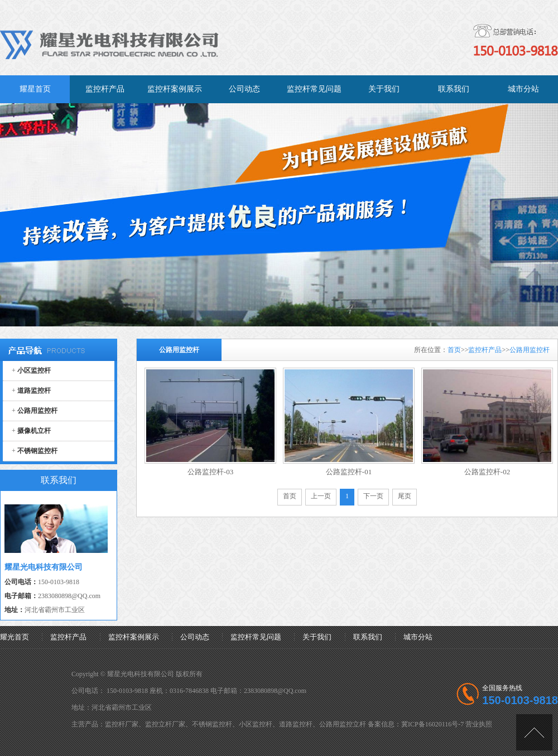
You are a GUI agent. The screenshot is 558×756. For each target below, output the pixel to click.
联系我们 (368, 637)
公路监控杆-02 (487, 472)
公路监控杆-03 (210, 472)
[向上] (534, 732)
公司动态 (195, 637)
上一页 (321, 496)
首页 (454, 350)
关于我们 (317, 637)
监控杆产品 (485, 350)
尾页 (405, 496)
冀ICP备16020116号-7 (432, 724)
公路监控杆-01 (349, 472)
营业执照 (479, 724)
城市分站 (418, 637)
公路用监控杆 (530, 350)
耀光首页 (15, 637)
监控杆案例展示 (134, 637)
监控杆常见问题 (256, 637)
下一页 (373, 496)
